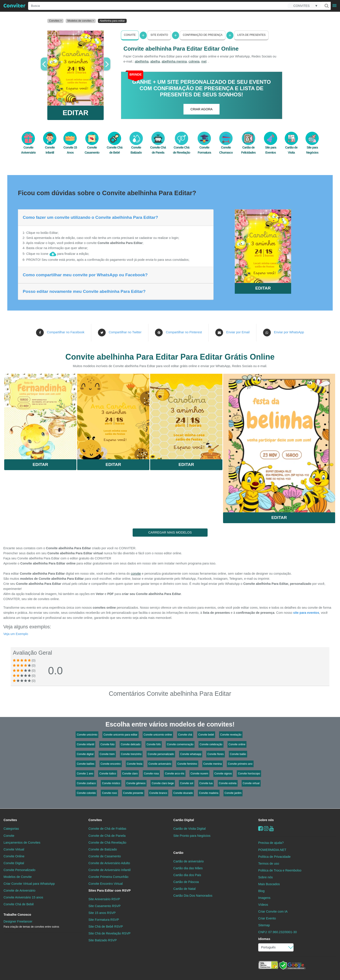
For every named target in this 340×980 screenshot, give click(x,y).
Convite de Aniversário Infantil (109, 870)
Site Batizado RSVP (103, 940)
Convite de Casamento (105, 856)
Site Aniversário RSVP (104, 899)
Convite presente (133, 793)
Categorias (11, 829)
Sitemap (264, 925)
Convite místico (111, 783)
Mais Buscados (269, 884)
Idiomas (264, 939)
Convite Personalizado (19, 870)
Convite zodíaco (86, 783)
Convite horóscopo (249, 774)
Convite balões (85, 764)
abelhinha (142, 61)
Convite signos (223, 774)
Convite (130, 35)
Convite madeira (209, 793)
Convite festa (135, 764)
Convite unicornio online (158, 735)
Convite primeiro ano (240, 764)
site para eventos (306, 613)
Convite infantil (85, 744)
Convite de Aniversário (19, 890)
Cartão (178, 853)
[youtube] (272, 828)
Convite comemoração (180, 744)
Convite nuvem (199, 774)
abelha (155, 61)
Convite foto (107, 744)
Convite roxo (109, 793)
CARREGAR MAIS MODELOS (170, 532)
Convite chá (185, 735)
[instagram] (266, 828)
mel (204, 61)
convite (136, 574)
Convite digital (85, 754)
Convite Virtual (14, 849)
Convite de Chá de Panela (107, 836)
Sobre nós (266, 820)
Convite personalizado (161, 754)
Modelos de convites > (81, 21)
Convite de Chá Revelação (107, 843)
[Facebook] (261, 828)
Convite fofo (154, 744)
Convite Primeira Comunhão (108, 877)
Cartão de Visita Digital (189, 829)
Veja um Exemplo (16, 634)
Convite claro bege (163, 783)
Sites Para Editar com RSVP (110, 890)
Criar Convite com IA (273, 911)
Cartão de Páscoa (186, 882)
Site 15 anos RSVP (102, 913)
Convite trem (107, 754)
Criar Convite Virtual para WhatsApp (29, 884)
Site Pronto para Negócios (192, 836)
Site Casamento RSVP (105, 906)
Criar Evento (267, 918)
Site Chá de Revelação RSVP (109, 933)
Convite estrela (228, 783)
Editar (40, 464)
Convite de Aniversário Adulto (109, 863)
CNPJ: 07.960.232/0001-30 (277, 932)
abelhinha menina (174, 61)
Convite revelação (231, 735)
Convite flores (215, 754)
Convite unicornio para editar (120, 735)
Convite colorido (86, 793)
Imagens (264, 898)
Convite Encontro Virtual (106, 884)
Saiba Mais (40, 415)
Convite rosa (151, 774)
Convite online (237, 744)
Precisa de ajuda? (271, 843)
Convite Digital (14, 863)
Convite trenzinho (131, 754)
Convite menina (213, 764)
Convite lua (206, 783)
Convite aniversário (160, 764)
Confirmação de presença (203, 35)
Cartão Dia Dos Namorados (193, 896)
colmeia (194, 61)
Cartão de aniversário (189, 861)
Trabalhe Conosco (17, 915)
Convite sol (186, 783)
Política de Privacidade (274, 857)
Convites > (55, 21)
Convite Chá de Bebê (19, 904)
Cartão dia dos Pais (187, 875)
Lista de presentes (251, 35)
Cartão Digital (184, 820)
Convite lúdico (108, 774)
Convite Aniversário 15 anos (23, 897)
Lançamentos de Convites (22, 843)
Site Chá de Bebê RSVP (106, 927)
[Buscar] (326, 6)
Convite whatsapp (191, 754)
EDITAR (75, 113)
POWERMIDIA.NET (272, 850)
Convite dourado (183, 793)
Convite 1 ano (85, 774)
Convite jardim (233, 793)
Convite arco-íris (175, 774)
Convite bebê (206, 735)
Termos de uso (269, 864)
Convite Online (14, 856)
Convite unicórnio (87, 735)
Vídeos (263, 905)
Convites (10, 820)
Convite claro (130, 774)
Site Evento (159, 35)
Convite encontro (111, 764)
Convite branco (158, 793)
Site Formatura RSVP (104, 920)
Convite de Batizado (103, 849)
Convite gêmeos (136, 783)
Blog (261, 891)
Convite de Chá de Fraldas (107, 829)
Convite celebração (211, 744)
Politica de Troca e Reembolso (280, 870)
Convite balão (238, 754)
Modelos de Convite (18, 877)
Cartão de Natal (184, 889)
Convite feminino (187, 764)
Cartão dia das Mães (188, 868)
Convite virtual (251, 783)
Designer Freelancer (31, 924)
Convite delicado (131, 744)
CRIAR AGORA (202, 109)
